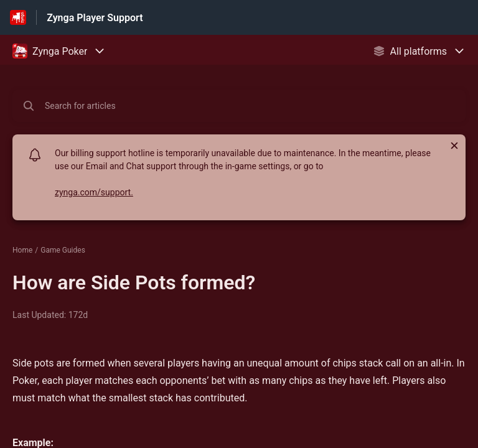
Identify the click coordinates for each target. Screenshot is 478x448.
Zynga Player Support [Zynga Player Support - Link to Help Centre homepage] (95, 18)
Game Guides (63, 250)
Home (22, 250)
